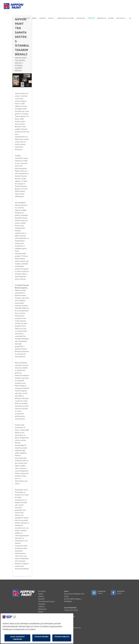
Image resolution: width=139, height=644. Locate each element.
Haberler (91, 18)
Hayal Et (51, 18)
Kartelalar (81, 18)
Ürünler (42, 18)
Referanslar (101, 18)
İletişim (111, 18)
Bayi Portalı (121, 18)
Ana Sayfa (27, 18)
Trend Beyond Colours (65, 18)
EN (130, 18)
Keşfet (34, 18)
